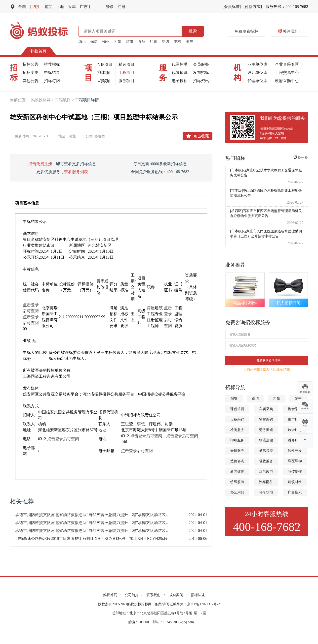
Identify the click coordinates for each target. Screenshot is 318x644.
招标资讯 (201, 81)
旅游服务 (295, 430)
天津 (72, 7)
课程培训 (237, 409)
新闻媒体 (237, 472)
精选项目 (126, 64)
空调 (165, 42)
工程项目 (126, 73)
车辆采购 (266, 409)
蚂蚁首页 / (113, 595)
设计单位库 (257, 73)
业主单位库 (257, 64)
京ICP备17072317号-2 (203, 604)
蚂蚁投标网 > (43, 100)
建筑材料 (295, 482)
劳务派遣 (266, 430)
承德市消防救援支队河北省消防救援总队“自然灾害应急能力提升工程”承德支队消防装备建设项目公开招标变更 (97, 531)
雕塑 (189, 42)
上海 (60, 7)
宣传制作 (295, 472)
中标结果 (52, 73)
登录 (110, 7)
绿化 (82, 42)
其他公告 (31, 81)
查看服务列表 (76, 172)
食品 (142, 42)
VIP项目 (105, 64)
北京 (48, 7)
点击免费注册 (40, 164)
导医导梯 (295, 461)
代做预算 (180, 73)
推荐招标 (52, 64)
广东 (85, 7)
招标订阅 (52, 81)
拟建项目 (105, 73)
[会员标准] (232, 7)
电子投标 (180, 81)
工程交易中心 (287, 73)
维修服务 (295, 440)
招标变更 (31, 73)
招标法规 (198, 595)
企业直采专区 (287, 64)
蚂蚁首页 (39, 51)
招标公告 (31, 64)
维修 (130, 42)
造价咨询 (237, 461)
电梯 (177, 42)
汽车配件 (266, 482)
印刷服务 (237, 440)
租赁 (118, 42)
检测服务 (237, 430)
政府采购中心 (287, 81)
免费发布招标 (246, 31)
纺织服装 (237, 482)
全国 (22, 7)
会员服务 (201, 64)
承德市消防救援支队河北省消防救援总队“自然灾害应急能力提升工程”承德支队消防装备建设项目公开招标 (97, 515)
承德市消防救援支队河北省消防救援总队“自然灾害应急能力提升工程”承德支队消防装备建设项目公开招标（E (97, 523)
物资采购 (266, 419)
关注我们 (289, 31)
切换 (35, 7)
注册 (121, 7)
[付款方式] (253, 7)
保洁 (94, 42)
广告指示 (295, 492)
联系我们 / (157, 595)
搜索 (193, 31)
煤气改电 (266, 472)
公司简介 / (134, 595)
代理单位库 (257, 81)
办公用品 (237, 492)
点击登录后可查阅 (63, 439)
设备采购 (237, 419)
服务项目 (126, 81)
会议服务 (237, 451)
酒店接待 (266, 451)
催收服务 (266, 461)
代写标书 (180, 64)
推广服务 (295, 419)
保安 (234, 399)
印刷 (154, 42)
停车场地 (266, 492)
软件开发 (295, 451)
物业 (106, 42)
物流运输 (266, 440)
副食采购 (295, 409)
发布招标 (201, 73)
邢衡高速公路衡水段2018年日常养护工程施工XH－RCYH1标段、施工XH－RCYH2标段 (92, 538)
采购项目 (105, 81)
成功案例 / (179, 595)
